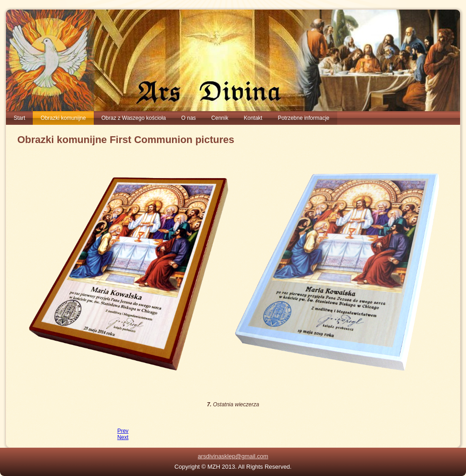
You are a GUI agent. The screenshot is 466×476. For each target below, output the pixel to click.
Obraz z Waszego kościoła (134, 118)
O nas (188, 118)
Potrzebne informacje (303, 118)
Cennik (220, 118)
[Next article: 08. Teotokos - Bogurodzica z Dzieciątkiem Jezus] (123, 437)
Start (19, 118)
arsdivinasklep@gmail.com (233, 456)
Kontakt (253, 118)
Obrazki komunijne (63, 118)
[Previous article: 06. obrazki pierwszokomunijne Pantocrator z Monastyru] (123, 431)
